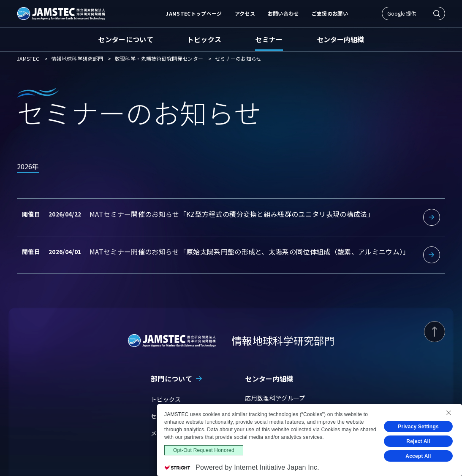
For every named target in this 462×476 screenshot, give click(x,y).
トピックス (204, 39)
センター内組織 (340, 39)
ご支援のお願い (330, 13)
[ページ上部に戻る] (435, 332)
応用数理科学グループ (275, 398)
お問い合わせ (283, 13)
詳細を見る (231, 217)
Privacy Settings (418, 427)
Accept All (418, 456)
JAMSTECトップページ (194, 13)
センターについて (126, 39)
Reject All (418, 441)
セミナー (269, 39)
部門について (171, 379)
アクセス (245, 13)
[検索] (437, 14)
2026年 (28, 166)
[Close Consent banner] (448, 413)
